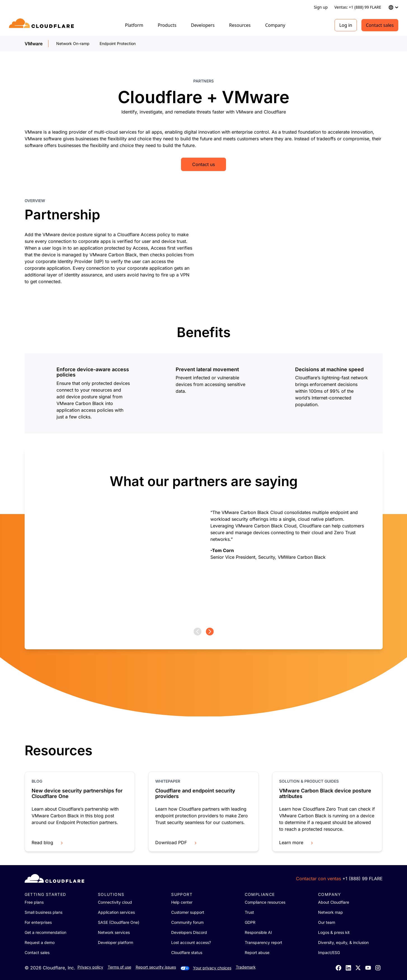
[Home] (42, 25)
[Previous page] (197, 632)
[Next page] (210, 632)
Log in (346, 25)
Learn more (297, 842)
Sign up (321, 7)
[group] (204, 537)
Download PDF (177, 842)
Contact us (203, 164)
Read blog (48, 842)
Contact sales (380, 25)
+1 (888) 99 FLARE (363, 879)
